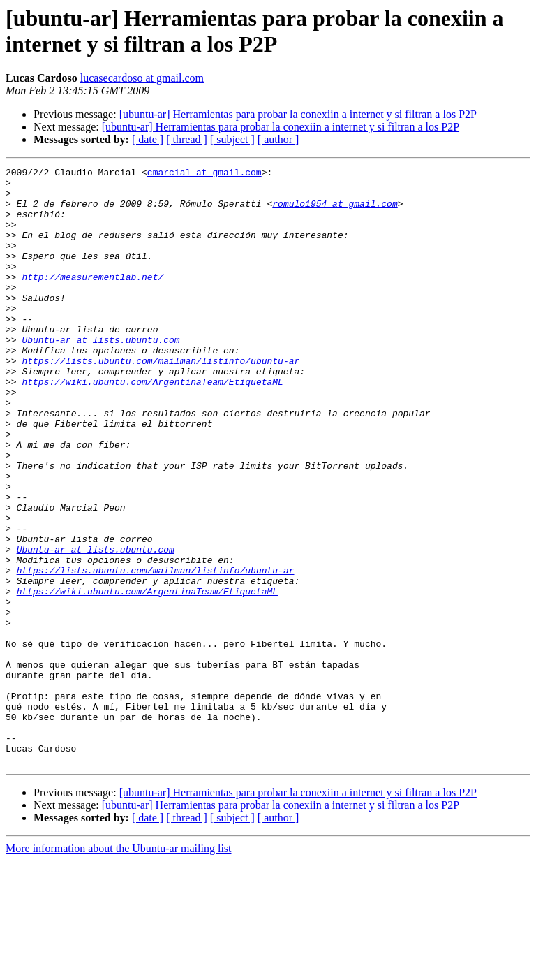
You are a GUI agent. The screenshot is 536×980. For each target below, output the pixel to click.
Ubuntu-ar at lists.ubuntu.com (100, 375)
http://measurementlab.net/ (92, 300)
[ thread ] (187, 139)
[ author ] (278, 139)
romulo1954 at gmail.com (335, 212)
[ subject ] (232, 139)
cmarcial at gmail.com (204, 174)
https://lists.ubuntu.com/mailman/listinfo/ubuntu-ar (161, 400)
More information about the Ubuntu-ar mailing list (119, 968)
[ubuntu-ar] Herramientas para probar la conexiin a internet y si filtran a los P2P (298, 114)
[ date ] (148, 139)
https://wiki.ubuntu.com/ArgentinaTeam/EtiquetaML (152, 425)
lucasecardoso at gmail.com (142, 78)
